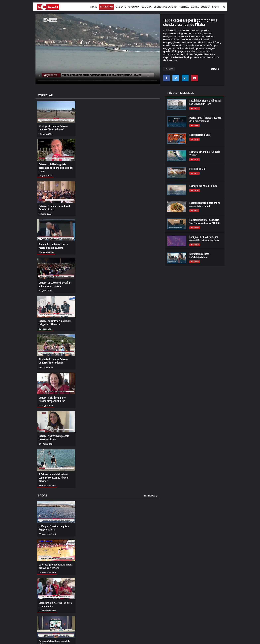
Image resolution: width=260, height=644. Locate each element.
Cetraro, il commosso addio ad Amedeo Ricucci (54, 207)
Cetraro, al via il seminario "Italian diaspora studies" (52, 399)
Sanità (195, 7)
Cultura (146, 7)
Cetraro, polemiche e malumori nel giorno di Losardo (55, 322)
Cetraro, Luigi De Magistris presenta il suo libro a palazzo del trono (56, 168)
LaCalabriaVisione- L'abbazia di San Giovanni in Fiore (205, 102)
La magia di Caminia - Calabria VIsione (205, 153)
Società (205, 7)
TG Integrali (106, 7)
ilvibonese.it (202, 604)
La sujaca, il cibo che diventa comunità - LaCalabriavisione (204, 239)
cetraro (215, 69)
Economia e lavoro (165, 7)
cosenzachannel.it (206, 601)
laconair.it (172, 601)
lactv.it (170, 597)
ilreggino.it (202, 597)
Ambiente (121, 7)
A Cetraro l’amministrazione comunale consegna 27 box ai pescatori (54, 477)
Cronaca (134, 7)
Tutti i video (151, 495)
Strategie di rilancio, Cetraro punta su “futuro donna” (53, 128)
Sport (216, 7)
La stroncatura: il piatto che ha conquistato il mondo (205, 204)
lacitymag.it (202, 594)
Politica (184, 7)
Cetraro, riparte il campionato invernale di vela (54, 437)
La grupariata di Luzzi (200, 135)
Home (94, 7)
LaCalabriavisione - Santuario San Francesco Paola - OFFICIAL (205, 222)
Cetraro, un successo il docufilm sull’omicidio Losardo (55, 284)
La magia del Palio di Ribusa (203, 186)
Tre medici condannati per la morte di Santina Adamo (53, 246)
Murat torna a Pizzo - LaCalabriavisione (200, 256)
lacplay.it (172, 594)
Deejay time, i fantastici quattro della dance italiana (205, 119)
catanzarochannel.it (207, 607)
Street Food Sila (197, 169)
